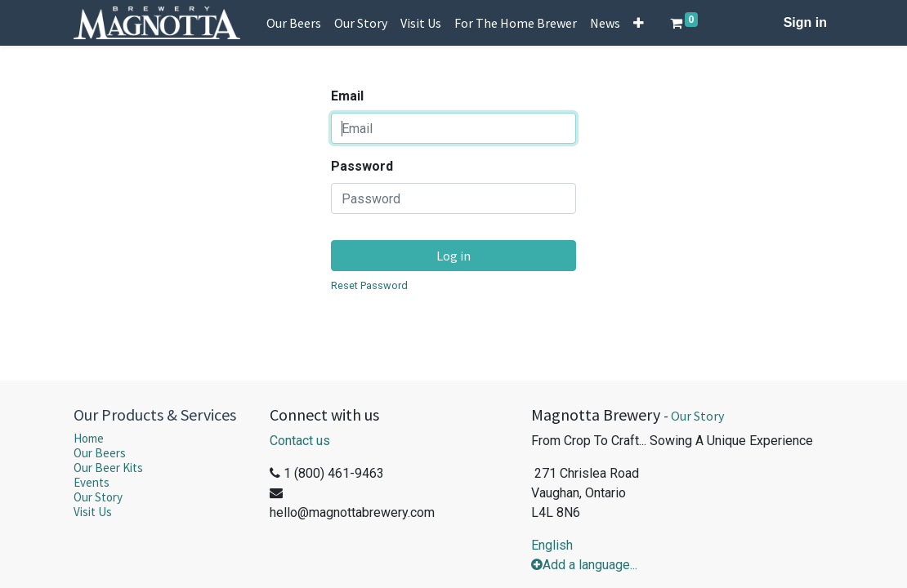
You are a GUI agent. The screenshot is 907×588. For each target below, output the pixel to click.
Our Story (98, 497)
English (552, 545)
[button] (639, 23)
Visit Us (93, 512)
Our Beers (100, 453)
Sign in (805, 22)
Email (347, 96)
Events (92, 482)
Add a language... (584, 565)
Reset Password (369, 285)
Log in (453, 256)
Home (89, 438)
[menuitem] (294, 23)
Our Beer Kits (108, 468)
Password (362, 166)
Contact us (300, 441)
